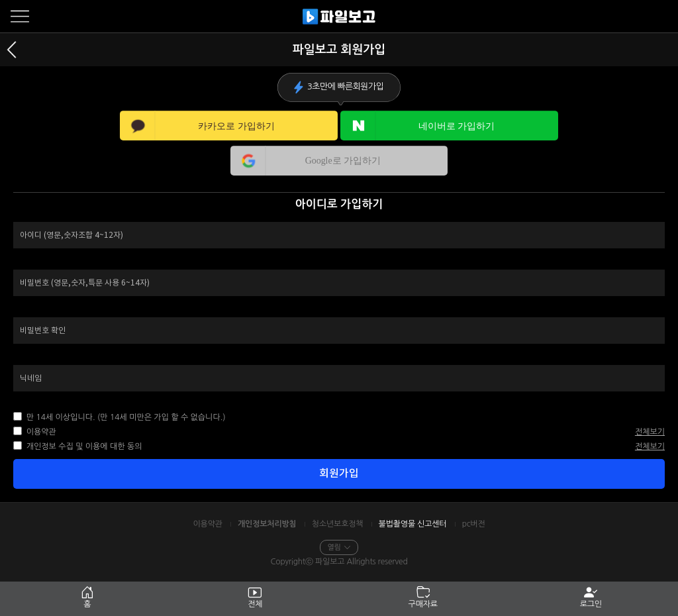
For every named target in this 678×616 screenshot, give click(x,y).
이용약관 (40, 432)
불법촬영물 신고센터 (413, 524)
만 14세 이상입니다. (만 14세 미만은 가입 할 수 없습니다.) (124, 417)
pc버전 (474, 524)
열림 (339, 547)
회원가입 (339, 474)
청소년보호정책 (338, 524)
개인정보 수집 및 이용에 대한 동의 (83, 446)
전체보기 (650, 432)
